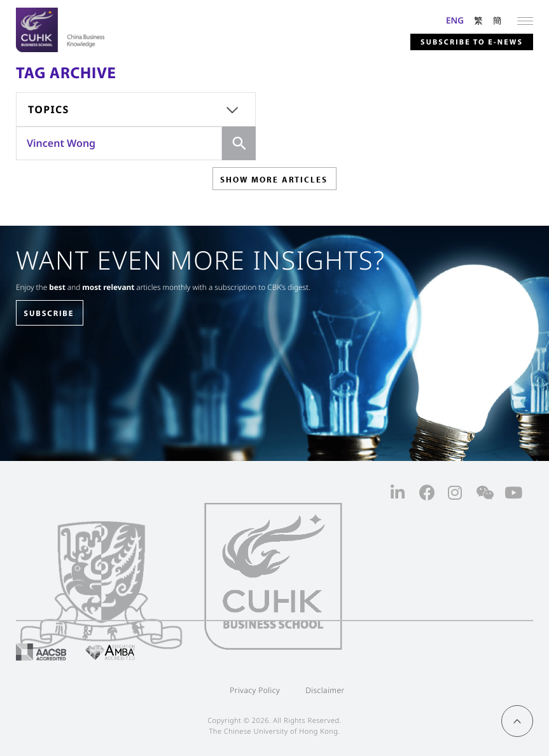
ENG (455, 20)
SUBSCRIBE (49, 313)
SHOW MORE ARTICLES (274, 179)
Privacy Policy (255, 690)
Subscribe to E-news (472, 42)
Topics (49, 109)
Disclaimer (325, 690)
